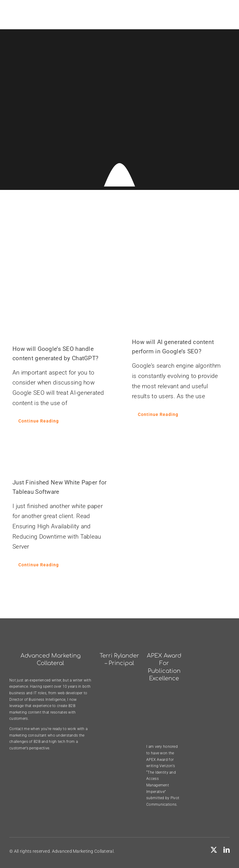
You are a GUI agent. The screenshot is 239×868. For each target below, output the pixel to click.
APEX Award (157, 760)
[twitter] (214, 850)
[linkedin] (227, 850)
